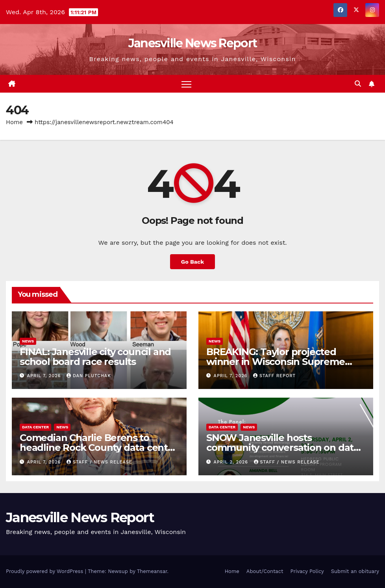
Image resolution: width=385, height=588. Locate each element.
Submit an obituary (355, 571)
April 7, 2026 (45, 376)
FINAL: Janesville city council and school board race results (95, 357)
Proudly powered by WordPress (45, 571)
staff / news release (99, 462)
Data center (35, 427)
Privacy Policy (307, 571)
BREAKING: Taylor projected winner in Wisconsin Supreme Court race (276, 362)
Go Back (192, 262)
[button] (358, 84)
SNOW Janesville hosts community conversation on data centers (283, 448)
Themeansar (152, 571)
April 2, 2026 (232, 462)
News (28, 341)
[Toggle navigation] (186, 84)
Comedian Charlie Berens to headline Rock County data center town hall (99, 448)
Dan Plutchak (89, 376)
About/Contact (265, 571)
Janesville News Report (193, 43)
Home (14, 122)
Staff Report (274, 376)
